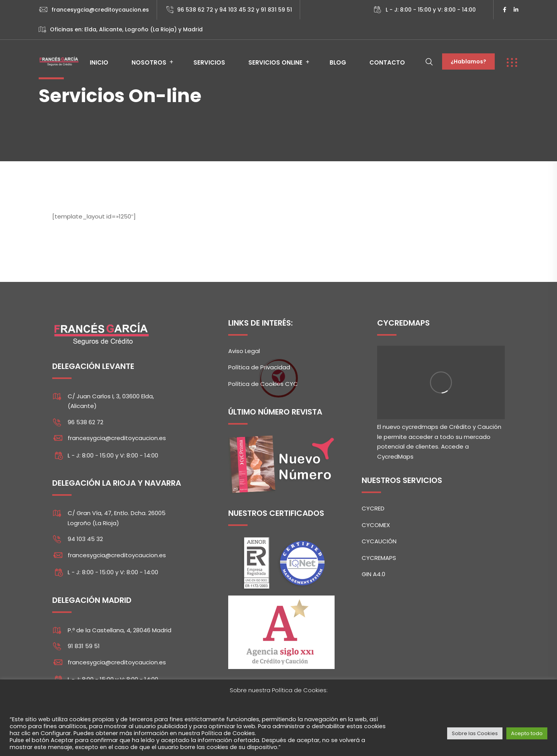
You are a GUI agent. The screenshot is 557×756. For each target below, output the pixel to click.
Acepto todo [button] (527, 733)
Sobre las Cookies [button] (475, 733)
